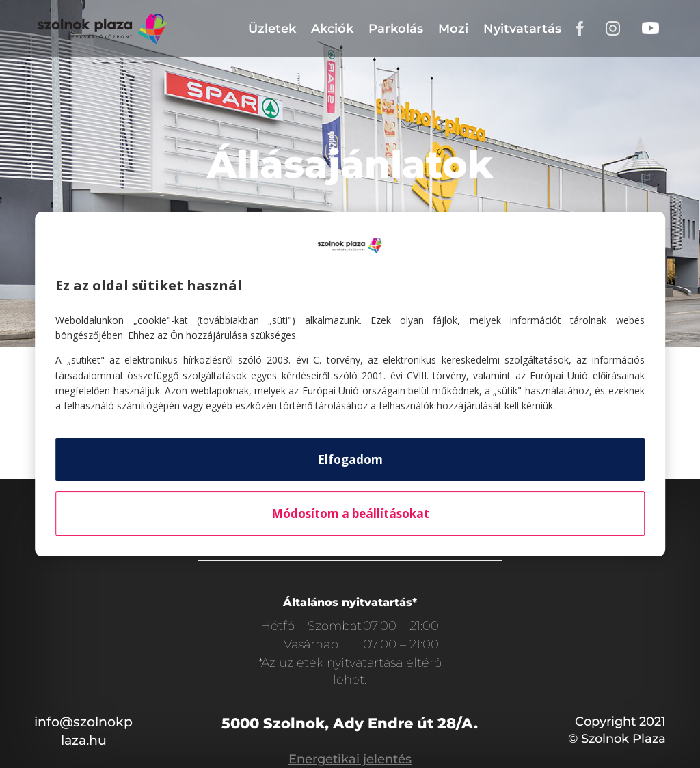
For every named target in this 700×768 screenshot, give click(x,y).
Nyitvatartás (522, 29)
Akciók (332, 29)
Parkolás (396, 29)
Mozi (453, 29)
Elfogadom (350, 460)
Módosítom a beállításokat (350, 513)
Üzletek (272, 29)
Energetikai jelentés (350, 759)
